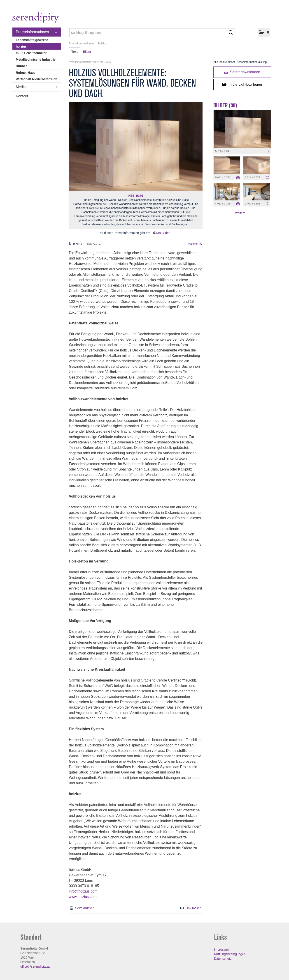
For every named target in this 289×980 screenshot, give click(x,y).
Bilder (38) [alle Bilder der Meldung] (225, 105)
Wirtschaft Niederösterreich (36, 79)
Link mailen (193, 908)
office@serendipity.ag (35, 966)
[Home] (36, 18)
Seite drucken (85, 908)
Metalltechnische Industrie (36, 60)
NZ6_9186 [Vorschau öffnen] (136, 196)
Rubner (21, 66)
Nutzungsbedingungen (230, 954)
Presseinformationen (36, 32)
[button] (264, 32)
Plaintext (195, 244)
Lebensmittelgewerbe (32, 40)
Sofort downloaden (242, 72)
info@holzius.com (83, 891)
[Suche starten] (231, 33)
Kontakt (22, 96)
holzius (21, 46)
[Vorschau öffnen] (136, 147)
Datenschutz (223, 959)
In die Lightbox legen (242, 84)
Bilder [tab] (87, 52)
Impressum (222, 950)
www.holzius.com (83, 897)
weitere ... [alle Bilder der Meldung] (242, 213)
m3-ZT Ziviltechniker (31, 53)
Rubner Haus (26, 73)
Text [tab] (75, 52)
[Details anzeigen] (268, 151)
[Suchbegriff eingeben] (152, 33)
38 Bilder (163, 233)
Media (36, 87)
